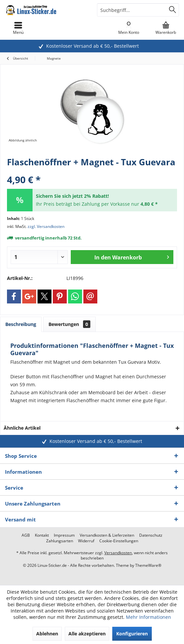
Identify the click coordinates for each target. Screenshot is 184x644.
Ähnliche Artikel (22, 428)
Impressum (64, 535)
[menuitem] (166, 28)
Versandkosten (118, 553)
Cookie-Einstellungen (119, 541)
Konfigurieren (132, 634)
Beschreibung (21, 324)
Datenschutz (151, 535)
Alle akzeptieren (87, 634)
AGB (26, 535)
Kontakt (42, 535)
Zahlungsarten (60, 541)
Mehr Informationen (148, 617)
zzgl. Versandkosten (46, 226)
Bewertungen (69, 324)
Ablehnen (47, 634)
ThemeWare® (148, 565)
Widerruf (86, 541)
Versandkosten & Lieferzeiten (107, 535)
